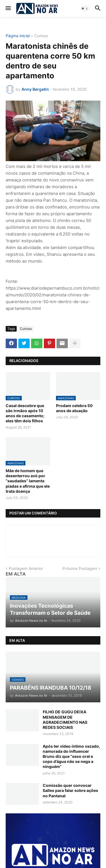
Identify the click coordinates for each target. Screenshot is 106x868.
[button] (8, 8)
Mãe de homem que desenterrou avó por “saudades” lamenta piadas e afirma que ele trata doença (28, 481)
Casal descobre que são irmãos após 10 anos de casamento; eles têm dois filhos (25, 413)
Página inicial (18, 36)
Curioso (41, 36)
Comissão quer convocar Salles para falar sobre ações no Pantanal (70, 790)
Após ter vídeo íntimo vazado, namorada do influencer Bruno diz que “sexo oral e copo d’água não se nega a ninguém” (71, 756)
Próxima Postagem (80, 568)
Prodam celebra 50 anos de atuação (74, 408)
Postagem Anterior (26, 568)
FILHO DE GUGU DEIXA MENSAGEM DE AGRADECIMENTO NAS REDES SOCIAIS (65, 720)
